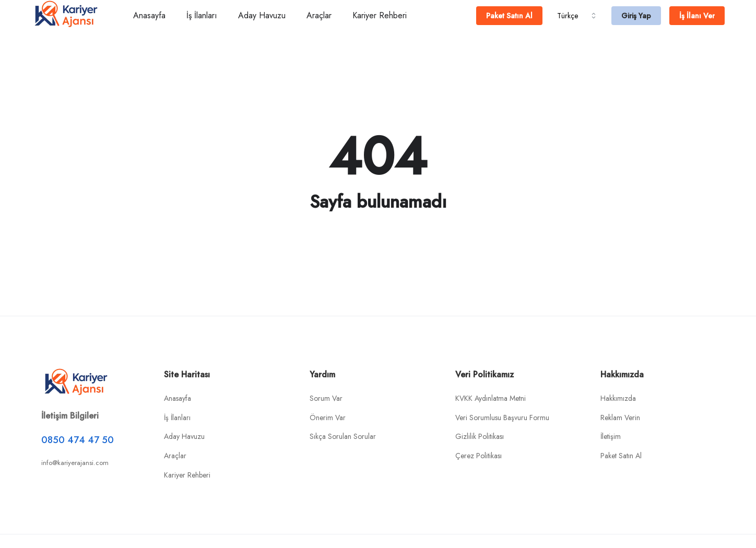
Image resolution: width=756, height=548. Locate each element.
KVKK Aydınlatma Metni (491, 398)
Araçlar (319, 15)
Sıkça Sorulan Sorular (343, 436)
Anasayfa (149, 15)
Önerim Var (328, 418)
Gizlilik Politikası (480, 436)
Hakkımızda (618, 398)
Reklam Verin (620, 418)
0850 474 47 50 (78, 440)
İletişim (611, 436)
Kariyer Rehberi (380, 15)
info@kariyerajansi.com (75, 463)
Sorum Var (326, 398)
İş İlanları (202, 15)
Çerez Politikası (479, 456)
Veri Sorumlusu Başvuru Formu (502, 418)
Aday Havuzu (262, 15)
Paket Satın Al (621, 456)
